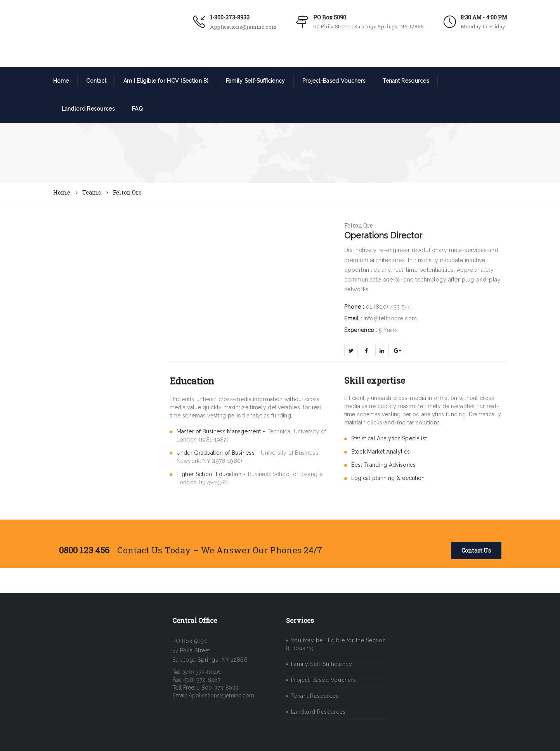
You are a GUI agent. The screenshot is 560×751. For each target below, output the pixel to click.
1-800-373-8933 (230, 17)
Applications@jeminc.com (243, 27)
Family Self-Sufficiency (256, 81)
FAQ (137, 109)
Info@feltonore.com (390, 318)
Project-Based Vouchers (334, 81)
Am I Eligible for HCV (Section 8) (166, 81)
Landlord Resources (88, 109)
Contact (96, 81)
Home (61, 81)
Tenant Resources (406, 81)
